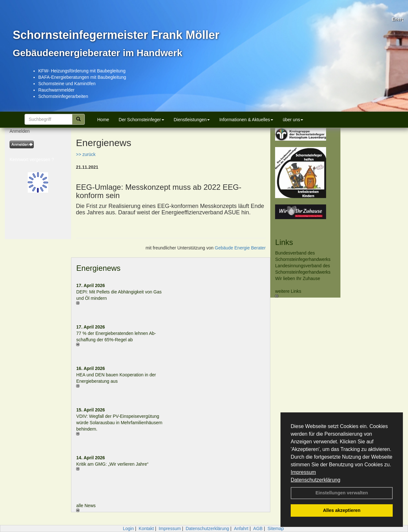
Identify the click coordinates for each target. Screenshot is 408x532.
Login (128, 528)
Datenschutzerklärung (316, 480)
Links (284, 242)
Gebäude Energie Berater (240, 248)
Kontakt (146, 528)
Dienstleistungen (192, 120)
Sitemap (276, 528)
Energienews (98, 268)
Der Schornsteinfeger (141, 120)
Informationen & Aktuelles (246, 120)
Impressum (303, 472)
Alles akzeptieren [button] (342, 510)
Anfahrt (241, 528)
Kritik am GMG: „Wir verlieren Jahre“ (112, 464)
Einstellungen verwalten (342, 493)
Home (103, 120)
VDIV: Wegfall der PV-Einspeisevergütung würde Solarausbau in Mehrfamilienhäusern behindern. (119, 423)
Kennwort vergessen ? (32, 159)
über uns (293, 120)
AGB (258, 528)
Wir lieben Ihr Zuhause (298, 278)
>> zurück (86, 154)
